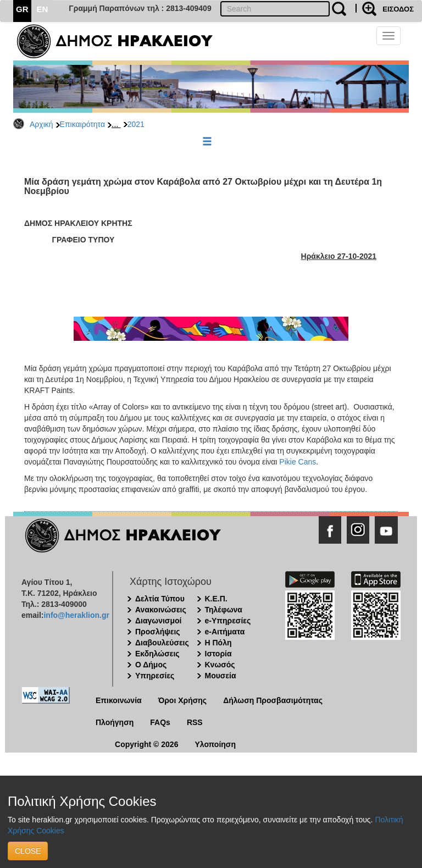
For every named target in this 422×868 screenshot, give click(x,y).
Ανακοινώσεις (161, 610)
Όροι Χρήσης (183, 700)
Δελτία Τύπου (160, 599)
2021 (136, 124)
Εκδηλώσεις (157, 654)
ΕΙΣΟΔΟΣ (398, 9)
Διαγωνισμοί (158, 621)
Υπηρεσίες (155, 676)
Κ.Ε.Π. (216, 599)
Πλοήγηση (115, 722)
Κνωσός (220, 665)
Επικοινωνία (119, 700)
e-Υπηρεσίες (228, 621)
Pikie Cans (298, 462)
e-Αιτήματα (225, 632)
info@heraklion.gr (76, 615)
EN (43, 9)
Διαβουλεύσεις (162, 643)
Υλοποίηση (215, 744)
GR (22, 9)
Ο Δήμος (151, 665)
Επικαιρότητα (82, 124)
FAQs (160, 722)
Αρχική (41, 124)
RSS (195, 722)
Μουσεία (221, 676)
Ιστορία (218, 654)
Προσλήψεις (158, 632)
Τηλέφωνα (224, 610)
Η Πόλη (218, 643)
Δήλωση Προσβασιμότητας (273, 700)
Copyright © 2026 (146, 744)
